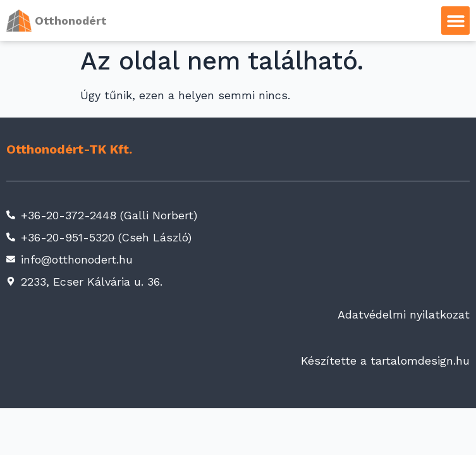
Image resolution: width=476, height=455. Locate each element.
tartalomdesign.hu (420, 361)
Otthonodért (71, 21)
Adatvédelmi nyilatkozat (404, 314)
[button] (455, 21)
